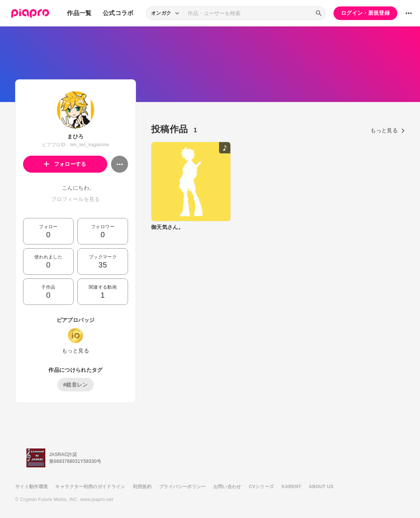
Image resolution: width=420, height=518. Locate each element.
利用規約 (142, 487)
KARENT (292, 487)
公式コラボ (118, 13)
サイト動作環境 (31, 487)
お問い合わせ (227, 487)
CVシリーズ (262, 487)
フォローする (65, 164)
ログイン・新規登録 (365, 13)
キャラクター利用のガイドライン (90, 487)
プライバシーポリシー (182, 487)
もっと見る (76, 351)
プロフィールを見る (75, 199)
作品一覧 (79, 13)
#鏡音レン (76, 385)
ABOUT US (321, 487)
